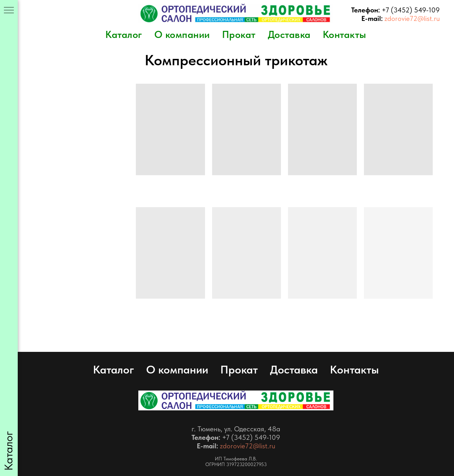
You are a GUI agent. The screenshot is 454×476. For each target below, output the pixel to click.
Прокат (239, 34)
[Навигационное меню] (9, 11)
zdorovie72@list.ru (412, 18)
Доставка (289, 34)
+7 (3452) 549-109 (411, 10)
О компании (182, 34)
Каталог (124, 34)
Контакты (345, 34)
